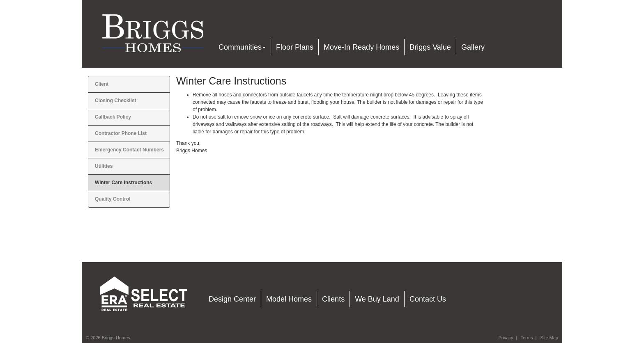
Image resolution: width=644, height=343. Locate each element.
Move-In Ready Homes (361, 47)
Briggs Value (430, 47)
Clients (333, 299)
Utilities (104, 166)
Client (102, 84)
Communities (242, 47)
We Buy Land (377, 299)
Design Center (232, 299)
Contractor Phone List (121, 133)
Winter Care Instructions (123, 183)
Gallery (473, 47)
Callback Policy (113, 117)
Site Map (549, 338)
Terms (527, 338)
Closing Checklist (116, 101)
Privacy (506, 338)
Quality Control (113, 199)
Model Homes (289, 299)
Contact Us (428, 299)
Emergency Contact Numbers (129, 150)
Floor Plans (295, 47)
